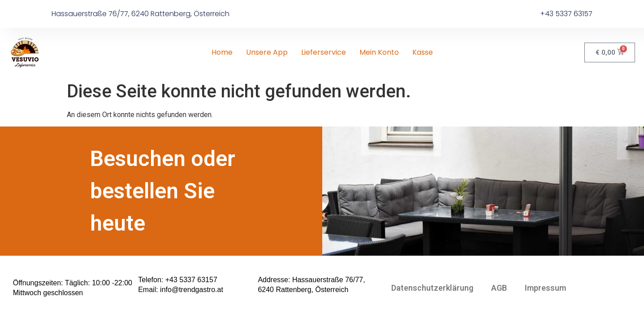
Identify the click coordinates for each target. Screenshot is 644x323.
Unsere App (267, 52)
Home (222, 52)
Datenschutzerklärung (432, 288)
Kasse (423, 52)
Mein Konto (379, 52)
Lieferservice (324, 52)
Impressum (545, 288)
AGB (499, 288)
